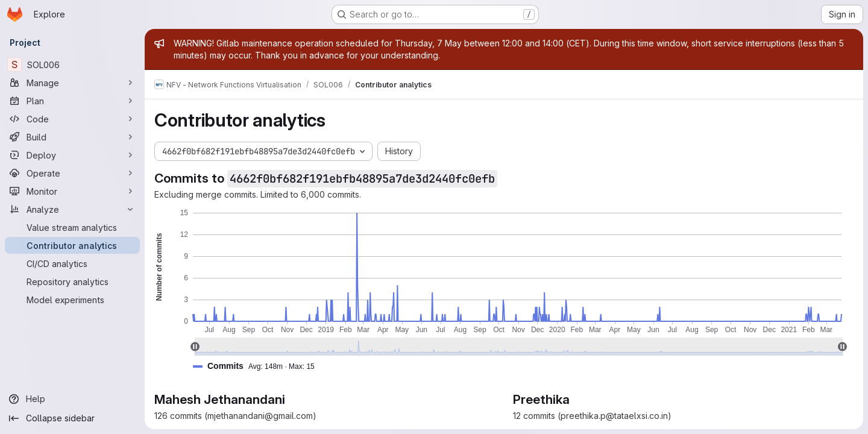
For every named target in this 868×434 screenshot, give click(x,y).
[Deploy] (72, 155)
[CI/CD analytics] (72, 263)
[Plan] (72, 101)
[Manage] (72, 83)
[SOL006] (72, 64)
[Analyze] (72, 209)
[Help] (72, 399)
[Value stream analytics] (72, 227)
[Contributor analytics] (72, 245)
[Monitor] (72, 191)
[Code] (72, 119)
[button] (259, 366)
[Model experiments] (72, 300)
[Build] (72, 137)
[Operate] (72, 173)
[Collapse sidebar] (72, 418)
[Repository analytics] (72, 281)
